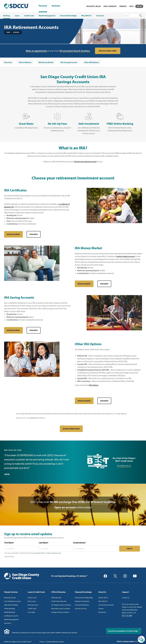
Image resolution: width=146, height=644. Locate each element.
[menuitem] (8, 62)
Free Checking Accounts (13, 601)
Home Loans (32, 598)
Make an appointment (37, 51)
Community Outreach (106, 605)
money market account (125, 256)
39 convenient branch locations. (75, 51)
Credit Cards (32, 609)
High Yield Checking (11, 605)
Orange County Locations (60, 612)
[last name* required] (56, 549)
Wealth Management (11, 619)
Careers (101, 609)
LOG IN (139, 6)
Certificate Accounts (11, 616)
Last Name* (44, 543)
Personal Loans (33, 605)
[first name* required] (21, 549)
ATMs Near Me (56, 598)
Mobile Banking (10, 612)
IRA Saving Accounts (69, 62)
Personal (43, 6)
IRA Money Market (46, 62)
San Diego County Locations (61, 605)
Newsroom (102, 612)
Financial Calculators (82, 605)
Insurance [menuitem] (100, 16)
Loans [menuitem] (17, 16)
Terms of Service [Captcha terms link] (52, 553)
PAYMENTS (123, 6)
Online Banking (9, 609)
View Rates (34, 234)
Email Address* (80, 543)
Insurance (8, 623)
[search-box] (133, 16)
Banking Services (10, 598)
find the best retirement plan (85, 162)
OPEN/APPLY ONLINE (94, 6)
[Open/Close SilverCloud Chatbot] (141, 639)
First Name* (9, 543)
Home (8, 32)
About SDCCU (103, 598)
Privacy (42, 642)
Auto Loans (32, 601)
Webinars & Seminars (82, 601)
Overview (8, 62)
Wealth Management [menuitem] (47, 16)
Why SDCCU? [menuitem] (86, 16)
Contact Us (126, 598)
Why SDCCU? (103, 601)
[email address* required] (96, 549)
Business (56, 6)
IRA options (94, 385)
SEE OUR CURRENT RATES (71, 429)
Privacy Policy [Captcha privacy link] (40, 553)
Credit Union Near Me (59, 601)
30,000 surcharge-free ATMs (67, 502)
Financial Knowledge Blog (84, 598)
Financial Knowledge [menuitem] (68, 16)
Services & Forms (81, 609)
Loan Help (31, 612)
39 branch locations (103, 502)
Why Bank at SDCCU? (124, 466)
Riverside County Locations (61, 609)
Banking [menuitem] (7, 16)
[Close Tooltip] (140, 629)
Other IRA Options (92, 62)
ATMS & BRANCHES (110, 6)
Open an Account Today (108, 51)
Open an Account (13, 234)
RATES (132, 6)
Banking (16, 32)
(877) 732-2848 (127, 615)
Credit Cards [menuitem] (29, 16)
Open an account (65, 507)
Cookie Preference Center (55, 642)
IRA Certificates (25, 62)
